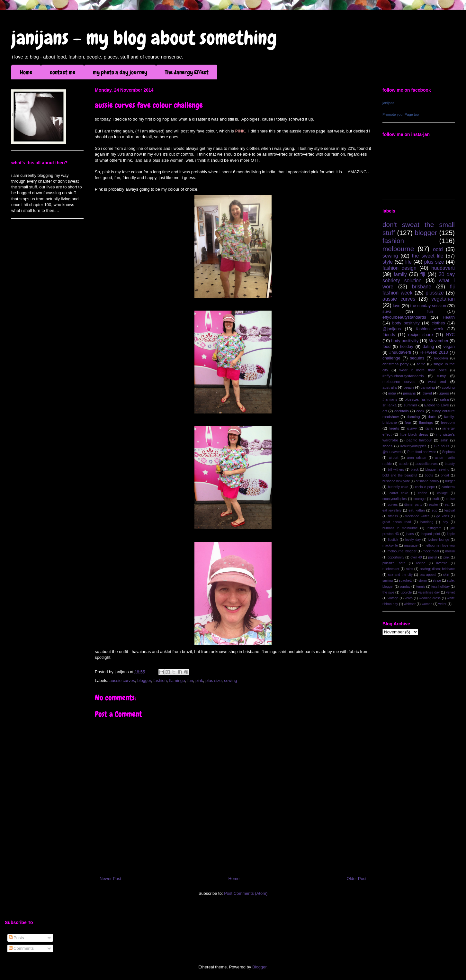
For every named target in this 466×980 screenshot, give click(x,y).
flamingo (177, 681)
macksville (390, 545)
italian (430, 428)
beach (409, 387)
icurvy (412, 428)
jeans (410, 534)
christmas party (395, 364)
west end (437, 381)
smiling (388, 581)
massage (411, 545)
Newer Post (110, 879)
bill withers (396, 470)
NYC (450, 335)
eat (447, 505)
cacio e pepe (425, 487)
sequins (417, 358)
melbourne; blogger (402, 551)
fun (190, 681)
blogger (144, 681)
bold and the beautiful (400, 475)
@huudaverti (392, 452)
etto (434, 510)
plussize (435, 293)
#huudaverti (400, 352)
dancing (413, 417)
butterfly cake (398, 487)
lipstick (393, 540)
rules (410, 569)
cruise (450, 499)
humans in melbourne (400, 528)
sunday (405, 587)
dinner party (413, 505)
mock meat (431, 551)
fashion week (430, 329)
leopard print (430, 534)
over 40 (416, 557)
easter (433, 505)
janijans (388, 103)
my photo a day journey (120, 72)
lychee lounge (438, 540)
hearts (394, 428)
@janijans (392, 329)
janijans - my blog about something (144, 38)
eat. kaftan (417, 510)
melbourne (398, 249)
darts (432, 417)
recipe (421, 563)
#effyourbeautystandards (403, 376)
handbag (427, 522)
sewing (230, 681)
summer (410, 405)
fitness (393, 516)
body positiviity (405, 341)
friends (389, 335)
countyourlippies (394, 499)
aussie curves (122, 681)
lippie (451, 534)
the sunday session (428, 306)
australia (390, 387)
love (397, 306)
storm (423, 581)
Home (26, 72)
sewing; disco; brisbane (437, 569)
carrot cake (399, 493)
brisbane (422, 287)
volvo (408, 598)
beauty (450, 464)
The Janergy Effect (187, 72)
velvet (450, 592)
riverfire (442, 563)
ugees (444, 393)
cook (420, 411)
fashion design (399, 268)
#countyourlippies (413, 446)
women (427, 604)
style (388, 262)
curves (393, 505)
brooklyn (441, 358)
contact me (63, 72)
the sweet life (428, 256)
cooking (448, 387)
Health (449, 317)
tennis (421, 587)
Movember (439, 341)
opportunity (396, 557)
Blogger (259, 967)
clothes (438, 323)
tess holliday (440, 587)
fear (408, 422)
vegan (449, 346)
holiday (407, 346)
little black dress (414, 434)
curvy (441, 376)
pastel (433, 557)
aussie (404, 464)
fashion (160, 681)
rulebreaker (391, 569)
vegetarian (443, 299)
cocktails (402, 411)
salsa (444, 399)
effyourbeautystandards (404, 317)
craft (436, 499)
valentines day (429, 592)
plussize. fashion (419, 399)
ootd (438, 249)
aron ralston (417, 458)
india (392, 393)
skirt (446, 575)
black (415, 470)
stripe (437, 581)
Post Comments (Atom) (246, 893)
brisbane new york (396, 481)
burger (450, 481)
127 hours (441, 446)
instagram (434, 528)
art (385, 411)
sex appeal (428, 575)
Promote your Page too (401, 114)
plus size (214, 681)
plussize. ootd (394, 563)
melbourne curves (399, 381)
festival (450, 510)
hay (445, 522)
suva (387, 311)
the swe (388, 592)
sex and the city (400, 575)
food (386, 346)
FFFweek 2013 (434, 352)
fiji (423, 274)
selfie (421, 364)
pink (199, 681)
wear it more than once (423, 370)
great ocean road (397, 522)
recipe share (421, 335)
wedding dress (430, 598)
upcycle (406, 592)
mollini (450, 551)
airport (394, 458)
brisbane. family (427, 481)
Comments (21, 948)
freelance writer (417, 516)
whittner (410, 604)
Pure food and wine (422, 452)
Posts (16, 938)
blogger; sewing (437, 470)
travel (427, 393)
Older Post (357, 879)
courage (420, 499)
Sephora (448, 452)
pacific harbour (419, 440)
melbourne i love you (439, 545)
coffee (423, 493)
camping (428, 387)
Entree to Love (437, 405)
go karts (443, 516)
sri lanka (390, 405)
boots (429, 475)
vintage (393, 598)
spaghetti (406, 581)
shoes (387, 446)
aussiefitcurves (427, 464)
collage (442, 493)
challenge (391, 358)
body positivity (406, 323)
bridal (445, 475)
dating (428, 346)
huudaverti (443, 268)
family (400, 274)
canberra (448, 487)
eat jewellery (392, 510)
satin (444, 440)
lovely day (413, 540)
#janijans (390, 399)
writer (442, 604)
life (408, 262)
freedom (448, 422)
